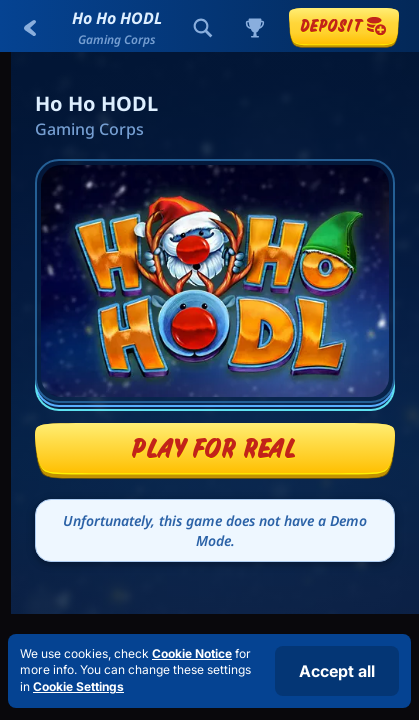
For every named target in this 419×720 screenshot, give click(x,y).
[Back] (30, 28)
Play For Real (214, 448)
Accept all (337, 671)
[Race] (255, 28)
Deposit (344, 25)
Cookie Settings (78, 687)
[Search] (203, 28)
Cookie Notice (192, 653)
